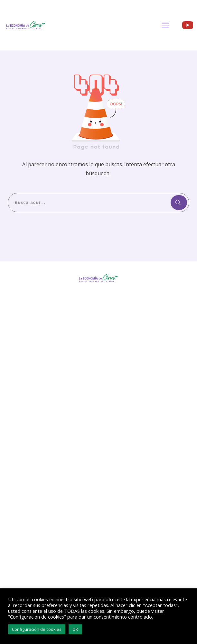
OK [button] (75, 629)
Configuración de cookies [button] (37, 629)
